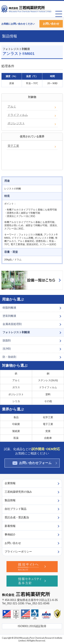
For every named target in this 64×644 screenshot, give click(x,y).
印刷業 (16, 424)
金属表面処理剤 (12, 324)
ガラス (16, 387)
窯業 (48, 431)
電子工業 (13, 146)
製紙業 (16, 431)
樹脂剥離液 (9, 308)
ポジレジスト (16, 123)
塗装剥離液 (9, 316)
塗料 (48, 394)
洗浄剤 (7, 349)
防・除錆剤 (9, 357)
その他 (48, 401)
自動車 (48, 438)
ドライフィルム (18, 115)
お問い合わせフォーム (32, 463)
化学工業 (48, 417)
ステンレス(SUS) (48, 380)
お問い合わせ (51, 24)
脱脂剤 (7, 340)
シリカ (16, 401)
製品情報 (10, 36)
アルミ (12, 107)
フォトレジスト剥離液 (16, 332)
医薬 (16, 438)
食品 (16, 417)
